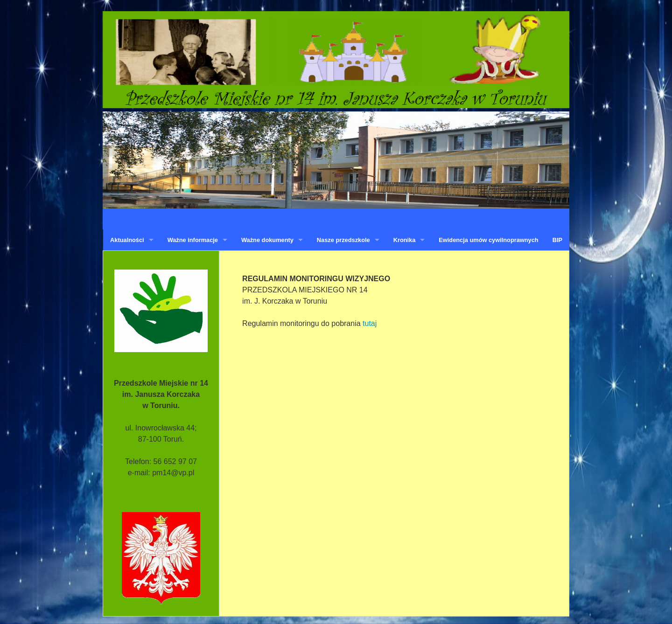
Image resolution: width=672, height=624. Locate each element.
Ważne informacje (193, 240)
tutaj (370, 323)
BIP (557, 240)
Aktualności (127, 240)
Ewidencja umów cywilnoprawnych (488, 240)
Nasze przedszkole (343, 240)
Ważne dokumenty (267, 240)
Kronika (405, 240)
